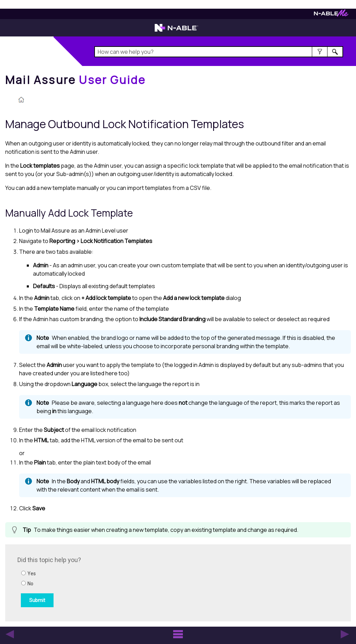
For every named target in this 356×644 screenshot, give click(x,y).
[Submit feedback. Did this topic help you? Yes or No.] (111, 582)
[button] (320, 52)
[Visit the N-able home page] (176, 31)
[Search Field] (219, 52)
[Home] (75, 80)
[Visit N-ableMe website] (331, 15)
